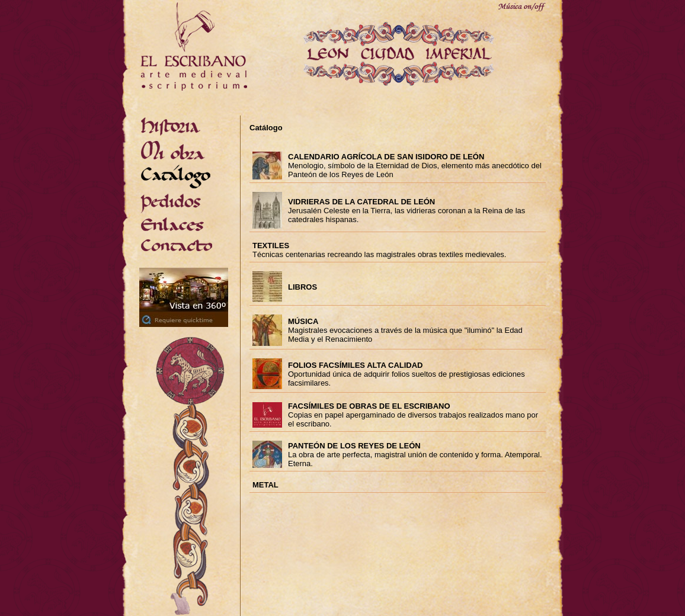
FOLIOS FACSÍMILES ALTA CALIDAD (356, 365)
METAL (265, 485)
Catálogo (266, 128)
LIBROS (303, 287)
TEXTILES (271, 246)
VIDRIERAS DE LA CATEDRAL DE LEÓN (361, 202)
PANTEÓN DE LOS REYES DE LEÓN (354, 446)
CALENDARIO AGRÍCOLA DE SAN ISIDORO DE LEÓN (386, 157)
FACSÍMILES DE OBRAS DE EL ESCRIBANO (369, 406)
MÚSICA (303, 321)
